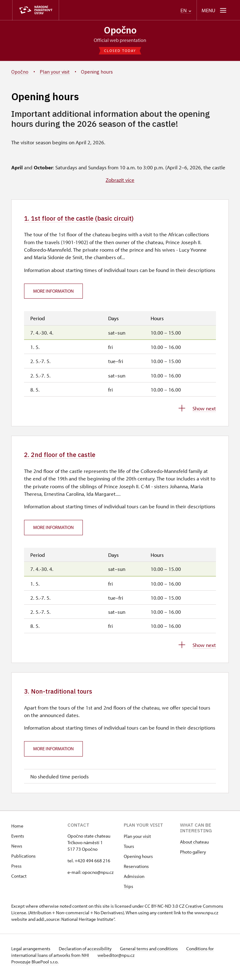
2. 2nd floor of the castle (65, 457)
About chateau (194, 846)
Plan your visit (137, 840)
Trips (128, 890)
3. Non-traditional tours (63, 694)
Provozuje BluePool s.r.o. (35, 965)
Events (18, 840)
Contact (19, 880)
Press (16, 870)
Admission (134, 880)
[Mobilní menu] (215, 10)
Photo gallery (193, 856)
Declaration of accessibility (88, 952)
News (17, 850)
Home (17, 830)
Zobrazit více (120, 181)
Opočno (120, 30)
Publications (23, 860)
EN (186, 10)
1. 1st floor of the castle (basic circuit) (87, 219)
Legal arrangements (31, 952)
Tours (129, 850)
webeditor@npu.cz (118, 959)
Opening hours (138, 860)
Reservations (136, 870)
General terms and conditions (154, 952)
